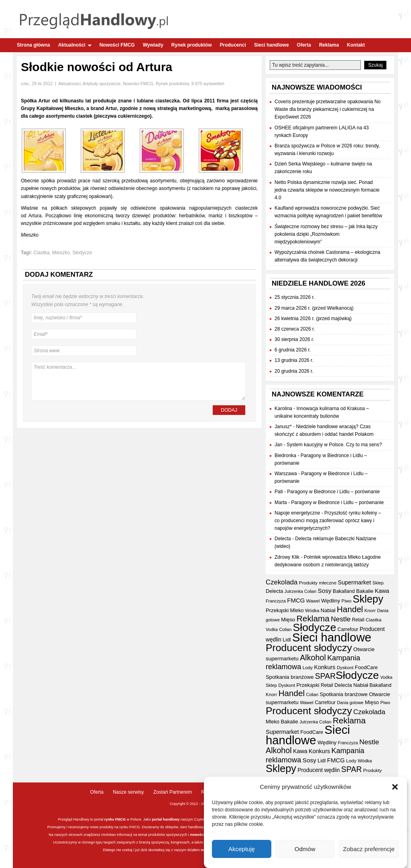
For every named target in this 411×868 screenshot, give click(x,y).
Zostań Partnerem (173, 792)
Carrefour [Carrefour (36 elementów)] (348, 629)
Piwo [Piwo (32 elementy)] (347, 601)
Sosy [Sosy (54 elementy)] (325, 591)
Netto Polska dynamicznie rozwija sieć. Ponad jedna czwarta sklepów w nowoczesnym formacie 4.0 (327, 190)
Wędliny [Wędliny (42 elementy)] (331, 601)
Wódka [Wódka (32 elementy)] (312, 611)
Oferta (304, 45)
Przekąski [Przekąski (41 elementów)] (277, 610)
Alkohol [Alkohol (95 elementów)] (313, 658)
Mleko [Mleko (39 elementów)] (297, 610)
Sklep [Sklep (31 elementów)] (378, 583)
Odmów (305, 851)
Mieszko (61, 253)
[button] (395, 788)
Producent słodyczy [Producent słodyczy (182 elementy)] (309, 648)
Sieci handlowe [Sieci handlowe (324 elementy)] (332, 637)
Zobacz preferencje (369, 851)
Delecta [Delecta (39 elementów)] (275, 591)
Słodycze (82, 253)
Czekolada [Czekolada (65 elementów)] (282, 582)
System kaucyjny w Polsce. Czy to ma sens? (334, 445)
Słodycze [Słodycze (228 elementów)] (315, 627)
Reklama (329, 45)
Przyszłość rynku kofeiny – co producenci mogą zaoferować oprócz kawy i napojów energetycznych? (328, 521)
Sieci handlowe (272, 45)
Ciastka (41, 253)
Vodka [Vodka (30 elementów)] (272, 629)
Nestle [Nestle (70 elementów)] (341, 619)
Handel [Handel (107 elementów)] (350, 609)
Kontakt (356, 45)
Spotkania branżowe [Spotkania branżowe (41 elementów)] (290, 677)
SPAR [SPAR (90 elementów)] (325, 676)
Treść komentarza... (138, 381)
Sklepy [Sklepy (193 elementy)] (368, 599)
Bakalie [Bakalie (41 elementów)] (365, 591)
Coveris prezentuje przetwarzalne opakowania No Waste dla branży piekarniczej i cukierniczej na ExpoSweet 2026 (328, 109)
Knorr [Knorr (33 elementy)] (370, 611)
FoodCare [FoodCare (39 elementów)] (366, 667)
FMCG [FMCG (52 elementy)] (296, 600)
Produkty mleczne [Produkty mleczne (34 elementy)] (318, 583)
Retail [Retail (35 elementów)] (358, 620)
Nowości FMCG (117, 45)
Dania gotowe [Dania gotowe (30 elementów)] (350, 703)
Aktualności (75, 45)
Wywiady (153, 45)
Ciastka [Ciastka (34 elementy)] (373, 620)
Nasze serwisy (128, 792)
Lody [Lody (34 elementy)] (308, 667)
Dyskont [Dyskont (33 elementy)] (345, 668)
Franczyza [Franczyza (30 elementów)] (276, 601)
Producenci (233, 45)
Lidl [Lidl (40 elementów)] (287, 640)
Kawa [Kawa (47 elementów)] (382, 591)
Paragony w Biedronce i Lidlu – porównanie (333, 492)
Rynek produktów (192, 45)
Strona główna (34, 45)
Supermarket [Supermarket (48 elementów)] (355, 582)
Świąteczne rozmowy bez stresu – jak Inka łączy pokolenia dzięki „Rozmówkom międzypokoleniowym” (326, 234)
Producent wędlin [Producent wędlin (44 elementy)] (318, 770)
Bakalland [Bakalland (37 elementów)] (344, 591)
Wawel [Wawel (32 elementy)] (313, 601)
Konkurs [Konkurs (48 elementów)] (325, 667)
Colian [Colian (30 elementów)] (285, 629)
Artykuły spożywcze (102, 84)
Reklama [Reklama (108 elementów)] (313, 618)
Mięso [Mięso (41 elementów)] (288, 620)
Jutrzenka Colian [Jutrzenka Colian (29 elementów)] (300, 591)
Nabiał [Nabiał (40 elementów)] (328, 610)
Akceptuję (242, 851)
